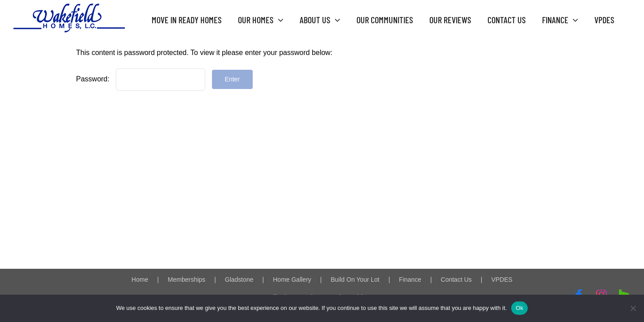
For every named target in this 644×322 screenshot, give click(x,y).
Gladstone (239, 280)
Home (140, 280)
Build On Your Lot (355, 280)
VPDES (502, 280)
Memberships (186, 280)
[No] (633, 308)
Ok (519, 308)
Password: (141, 79)
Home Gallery (292, 280)
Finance (410, 280)
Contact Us (456, 280)
